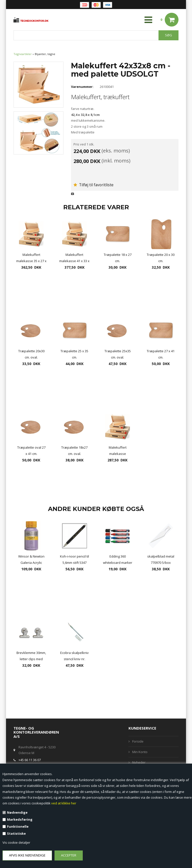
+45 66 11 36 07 (30, 760)
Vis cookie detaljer (16, 842)
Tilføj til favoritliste (93, 185)
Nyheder (139, 762)
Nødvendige (17, 812)
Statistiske (16, 833)
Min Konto (140, 752)
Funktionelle (18, 826)
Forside (138, 741)
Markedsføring (20, 819)
